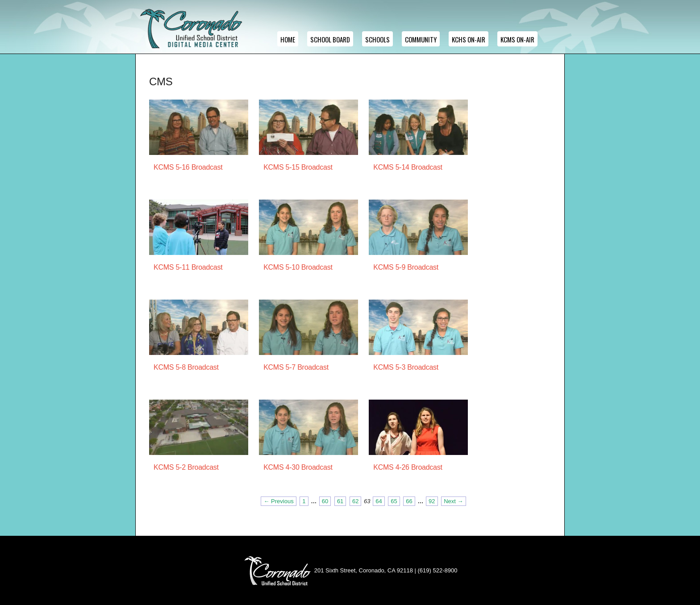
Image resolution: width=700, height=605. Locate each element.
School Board (330, 39)
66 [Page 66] (409, 501)
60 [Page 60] (325, 501)
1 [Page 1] (304, 501)
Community (421, 39)
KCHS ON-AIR (469, 39)
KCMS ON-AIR (517, 39)
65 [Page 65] (394, 501)
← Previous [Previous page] (278, 501)
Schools (377, 39)
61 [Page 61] (340, 501)
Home (288, 39)
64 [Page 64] (379, 501)
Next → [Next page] (453, 501)
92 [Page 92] (432, 501)
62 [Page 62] (355, 501)
